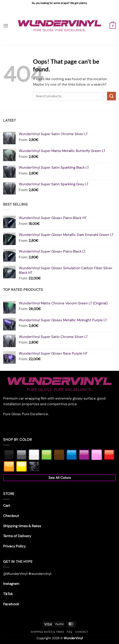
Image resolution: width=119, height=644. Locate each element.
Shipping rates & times (47, 632)
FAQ (70, 632)
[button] (6, 26)
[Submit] (111, 96)
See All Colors (60, 478)
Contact (82, 632)
